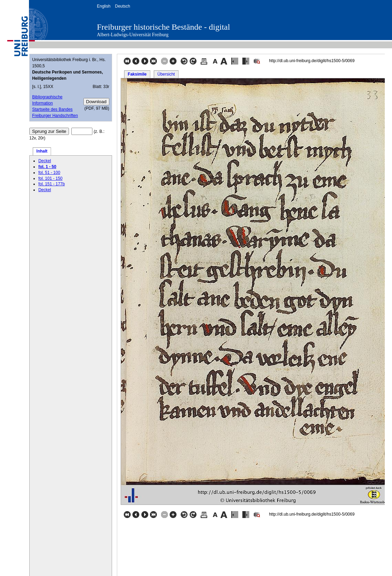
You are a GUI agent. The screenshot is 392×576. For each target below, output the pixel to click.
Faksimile (137, 74)
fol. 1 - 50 (47, 167)
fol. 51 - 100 (49, 173)
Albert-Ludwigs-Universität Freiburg (133, 35)
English (104, 6)
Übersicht (166, 74)
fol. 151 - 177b (52, 184)
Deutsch (122, 6)
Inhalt (42, 151)
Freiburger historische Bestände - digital (163, 27)
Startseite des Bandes (52, 109)
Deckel (45, 161)
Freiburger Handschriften (55, 116)
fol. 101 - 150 (50, 178)
